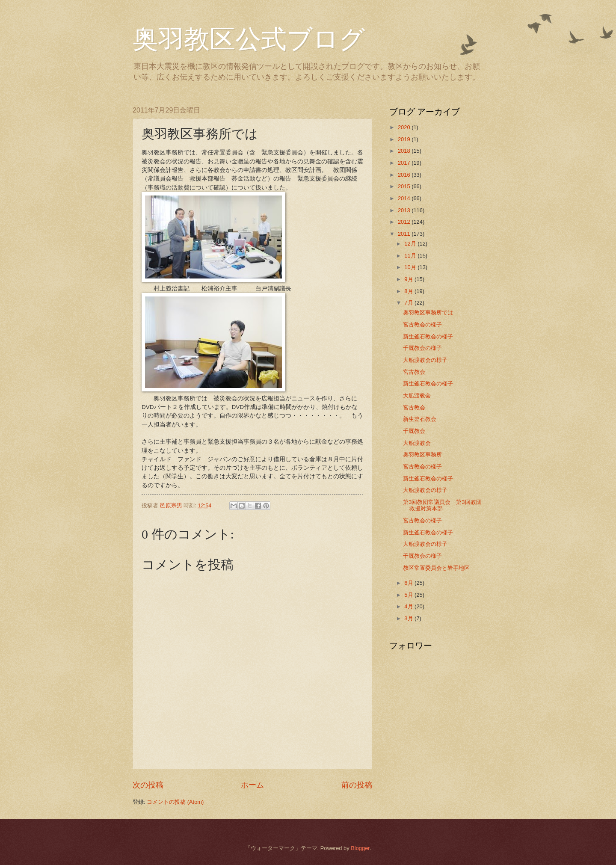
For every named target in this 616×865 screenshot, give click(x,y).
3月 (409, 618)
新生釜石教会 (420, 419)
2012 (405, 222)
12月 (411, 244)
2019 (405, 139)
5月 (409, 595)
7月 (409, 303)
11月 (411, 256)
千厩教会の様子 (422, 348)
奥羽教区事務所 (422, 455)
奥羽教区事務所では (428, 313)
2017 (405, 163)
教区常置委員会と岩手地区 (436, 568)
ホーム (252, 785)
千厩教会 (414, 431)
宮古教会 (414, 372)
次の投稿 (148, 785)
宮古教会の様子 (422, 324)
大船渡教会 (417, 395)
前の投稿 (357, 785)
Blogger (360, 848)
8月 (409, 291)
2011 (405, 234)
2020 (405, 127)
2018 (405, 151)
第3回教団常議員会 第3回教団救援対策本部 (442, 505)
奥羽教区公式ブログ (249, 39)
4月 (409, 606)
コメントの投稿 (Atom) (175, 802)
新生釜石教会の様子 (428, 336)
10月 (411, 267)
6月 (409, 583)
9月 (409, 279)
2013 (405, 210)
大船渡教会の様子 (425, 360)
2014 (405, 198)
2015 (405, 186)
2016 (405, 175)
